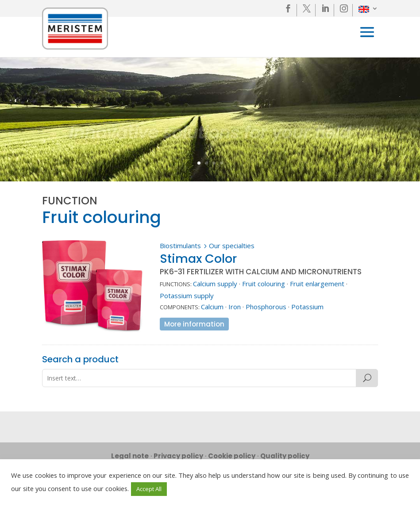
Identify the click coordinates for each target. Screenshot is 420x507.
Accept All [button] (149, 489)
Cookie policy (232, 456)
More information (194, 324)
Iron (235, 307)
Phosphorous (266, 307)
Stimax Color (198, 259)
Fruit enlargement (317, 284)
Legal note (130, 456)
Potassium (307, 307)
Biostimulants (180, 246)
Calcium (212, 307)
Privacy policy (178, 456)
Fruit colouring (264, 284)
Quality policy (285, 456)
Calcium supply (215, 284)
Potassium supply (187, 296)
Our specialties (232, 246)
